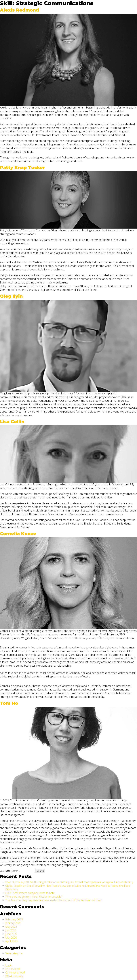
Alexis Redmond (19, 10)
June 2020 (11, 934)
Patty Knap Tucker (22, 168)
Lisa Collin (12, 422)
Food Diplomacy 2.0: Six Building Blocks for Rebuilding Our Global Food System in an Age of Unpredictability (69, 882)
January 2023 (13, 923)
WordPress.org (14, 976)
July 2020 (11, 930)
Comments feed (15, 972)
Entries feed (13, 969)
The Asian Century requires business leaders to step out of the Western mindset (53, 900)
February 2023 (14, 919)
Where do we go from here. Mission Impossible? (34, 897)
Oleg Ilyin (11, 296)
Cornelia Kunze (18, 534)
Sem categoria (14, 953)
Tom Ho (9, 703)
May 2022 (11, 927)
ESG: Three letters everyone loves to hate (30, 893)
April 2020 (11, 941)
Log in (9, 965)
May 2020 (11, 937)
